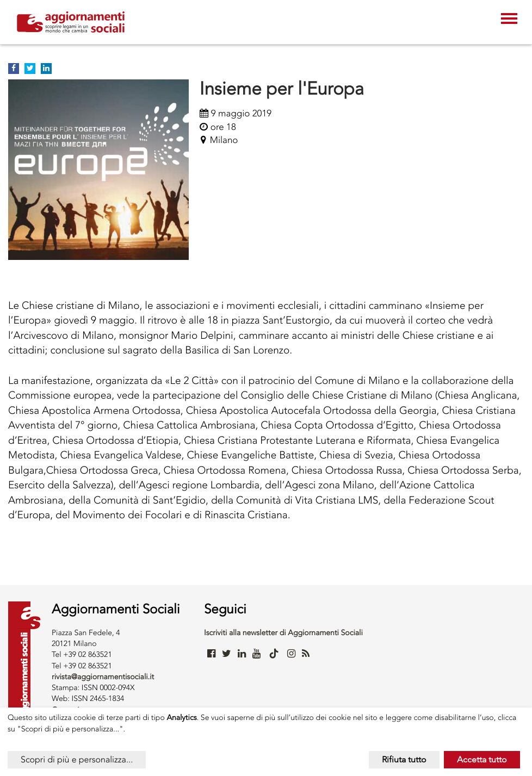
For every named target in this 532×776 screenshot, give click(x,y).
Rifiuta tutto (404, 759)
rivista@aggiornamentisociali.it (103, 677)
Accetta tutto (482, 759)
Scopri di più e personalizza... (77, 759)
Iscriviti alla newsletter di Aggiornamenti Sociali (283, 633)
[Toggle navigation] (509, 20)
